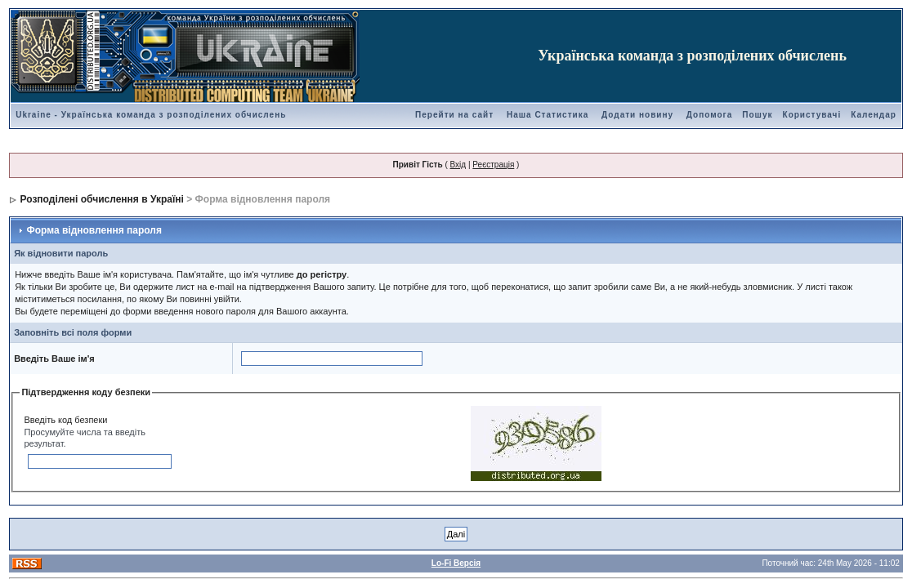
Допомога (709, 115)
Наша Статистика (548, 115)
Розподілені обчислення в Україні (102, 199)
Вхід (458, 165)
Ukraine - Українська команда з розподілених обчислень (151, 115)
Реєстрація (493, 165)
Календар (874, 115)
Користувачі (812, 115)
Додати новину (637, 115)
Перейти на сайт (454, 115)
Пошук (757, 115)
